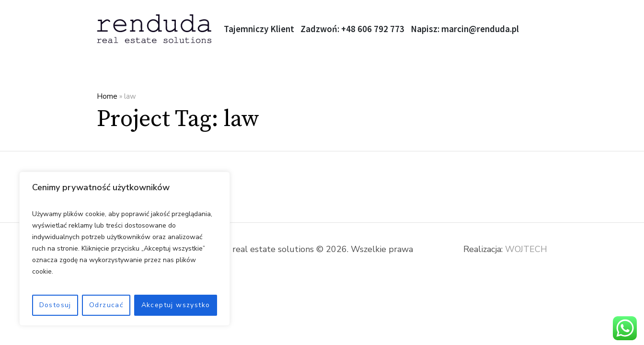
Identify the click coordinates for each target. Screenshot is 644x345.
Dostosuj (55, 305)
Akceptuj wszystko (176, 305)
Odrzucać (106, 305)
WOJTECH (526, 249)
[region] (125, 249)
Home (107, 96)
